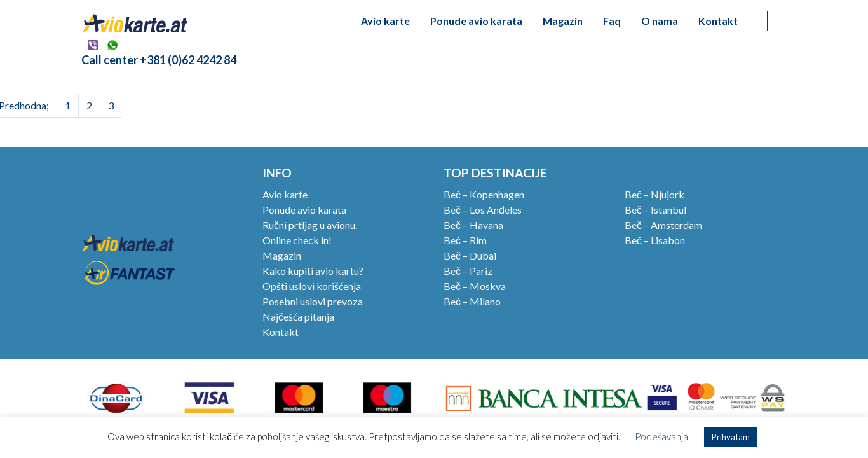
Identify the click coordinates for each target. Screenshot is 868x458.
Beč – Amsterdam (663, 225)
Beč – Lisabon (655, 240)
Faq (612, 21)
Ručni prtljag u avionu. (310, 225)
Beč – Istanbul (655, 210)
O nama (660, 21)
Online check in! (297, 240)
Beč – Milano (472, 301)
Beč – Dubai (470, 255)
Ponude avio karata (476, 21)
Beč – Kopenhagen (484, 194)
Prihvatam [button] (731, 437)
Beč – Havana (473, 225)
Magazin (563, 21)
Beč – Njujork (654, 194)
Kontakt (718, 21)
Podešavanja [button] (661, 436)
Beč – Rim (465, 240)
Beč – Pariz (468, 271)
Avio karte (385, 21)
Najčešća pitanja (298, 316)
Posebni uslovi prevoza (313, 301)
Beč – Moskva (475, 286)
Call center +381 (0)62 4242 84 (159, 60)
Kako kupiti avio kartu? (313, 271)
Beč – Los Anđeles (483, 210)
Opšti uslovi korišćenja (312, 286)
